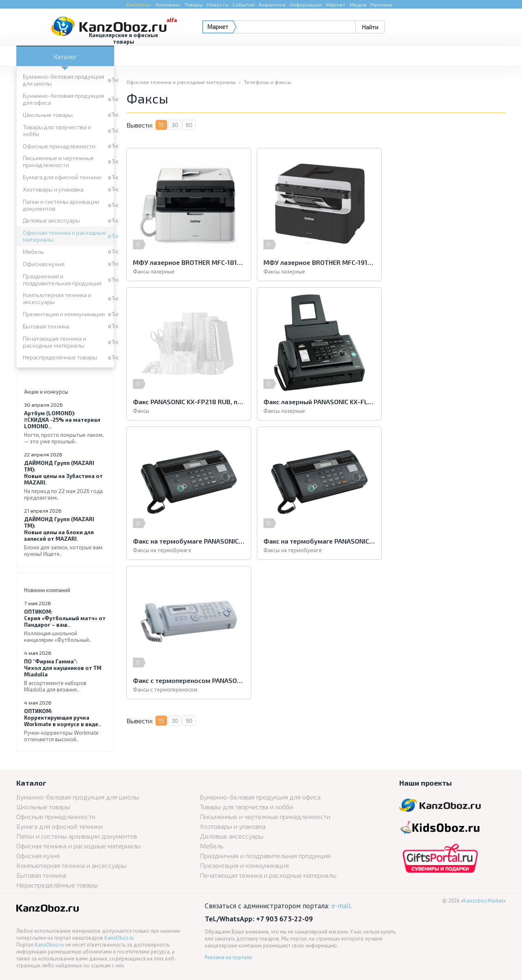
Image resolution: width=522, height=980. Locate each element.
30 (175, 125)
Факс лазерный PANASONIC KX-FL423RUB (188, 402)
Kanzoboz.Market (483, 901)
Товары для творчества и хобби (57, 130)
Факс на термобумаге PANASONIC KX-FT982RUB (316, 402)
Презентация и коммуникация (64, 314)
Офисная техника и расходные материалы (64, 236)
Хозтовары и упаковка (53, 189)
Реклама (381, 4)
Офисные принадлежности (59, 146)
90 (189, 125)
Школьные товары (48, 115)
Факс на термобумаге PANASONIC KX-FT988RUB (445, 402)
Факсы (398, 271)
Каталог (65, 56)
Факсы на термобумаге (291, 411)
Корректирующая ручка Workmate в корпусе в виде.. (65, 725)
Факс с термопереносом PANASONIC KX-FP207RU (188, 541)
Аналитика (272, 4)
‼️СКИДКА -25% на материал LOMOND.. (65, 427)
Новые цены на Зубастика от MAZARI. (65, 480)
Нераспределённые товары (60, 357)
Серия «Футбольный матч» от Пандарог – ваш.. (65, 626)
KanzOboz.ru (119, 938)
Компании (168, 4)
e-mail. (342, 906)
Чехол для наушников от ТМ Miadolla (65, 675)
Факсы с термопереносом (165, 550)
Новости (218, 4)
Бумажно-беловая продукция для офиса (63, 99)
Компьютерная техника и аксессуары (57, 298)
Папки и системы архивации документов (61, 205)
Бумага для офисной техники (62, 177)
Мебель (33, 252)
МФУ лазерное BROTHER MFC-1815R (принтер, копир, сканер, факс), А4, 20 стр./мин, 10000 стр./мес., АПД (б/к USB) (188, 262)
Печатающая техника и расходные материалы (54, 342)
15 (161, 125)
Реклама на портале (228, 957)
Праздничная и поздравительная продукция (62, 280)
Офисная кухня (44, 264)
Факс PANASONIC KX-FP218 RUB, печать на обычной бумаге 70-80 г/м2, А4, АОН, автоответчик (445, 262)
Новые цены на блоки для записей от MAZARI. (65, 536)
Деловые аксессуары (51, 220)
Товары (194, 4)
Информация (306, 4)
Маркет (336, 4)
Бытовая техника (46, 326)
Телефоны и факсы (268, 82)
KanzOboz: (139, 4)
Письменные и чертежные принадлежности (58, 161)
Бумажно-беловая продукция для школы (63, 80)
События (243, 4)
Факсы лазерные (154, 271)
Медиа (358, 4)
